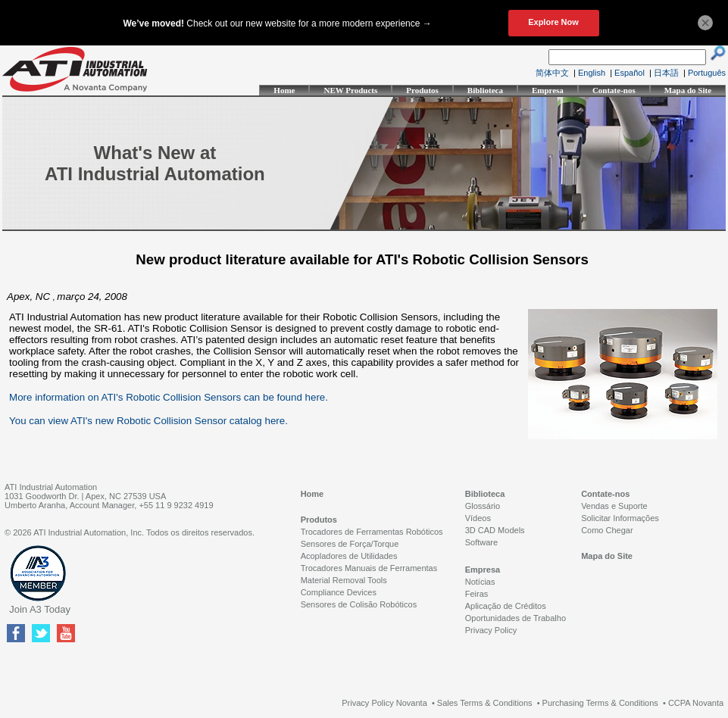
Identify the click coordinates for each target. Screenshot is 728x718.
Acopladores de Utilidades (349, 556)
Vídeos (478, 518)
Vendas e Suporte (614, 506)
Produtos (422, 90)
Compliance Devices (339, 592)
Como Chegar (607, 530)
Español (630, 73)
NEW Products (350, 90)
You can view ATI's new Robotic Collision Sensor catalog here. (148, 421)
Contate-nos (614, 90)
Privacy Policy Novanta (384, 703)
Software (481, 542)
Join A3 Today (40, 609)
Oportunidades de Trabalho (516, 618)
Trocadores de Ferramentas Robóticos (372, 532)
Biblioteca (485, 90)
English (592, 73)
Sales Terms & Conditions (485, 703)
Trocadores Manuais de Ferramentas (369, 568)
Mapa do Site (688, 90)
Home (284, 90)
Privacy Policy (491, 630)
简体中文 (552, 73)
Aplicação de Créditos (506, 606)
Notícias (480, 582)
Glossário (483, 506)
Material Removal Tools (344, 580)
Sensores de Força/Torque (350, 544)
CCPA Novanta (696, 703)
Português (707, 73)
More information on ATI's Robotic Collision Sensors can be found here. (169, 397)
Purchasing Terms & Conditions (600, 703)
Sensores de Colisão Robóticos (359, 604)
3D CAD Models (495, 530)
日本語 (666, 73)
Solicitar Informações (620, 518)
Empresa (548, 90)
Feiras (477, 594)
